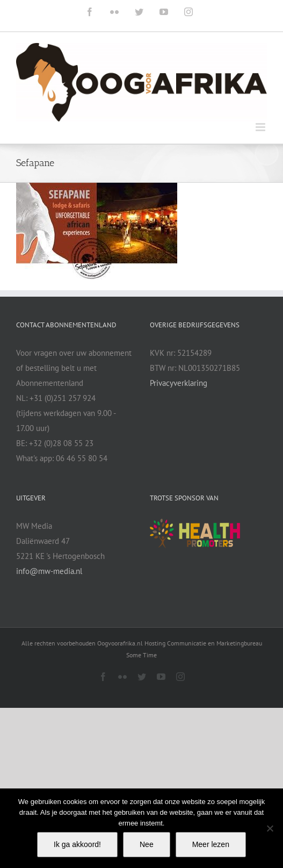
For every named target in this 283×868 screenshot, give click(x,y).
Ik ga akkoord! (77, 844)
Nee (147, 844)
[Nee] (270, 828)
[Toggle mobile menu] (261, 127)
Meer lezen (211, 844)
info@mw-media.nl (49, 571)
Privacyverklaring (179, 383)
